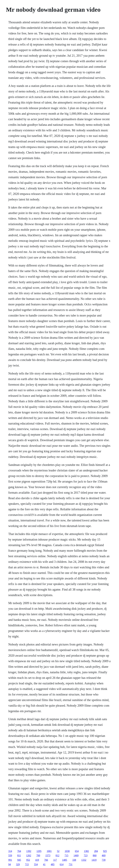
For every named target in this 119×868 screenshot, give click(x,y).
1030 (67, 851)
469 (104, 855)
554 (36, 864)
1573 (48, 855)
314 (10, 851)
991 (10, 860)
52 (58, 851)
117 (55, 860)
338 (74, 860)
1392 (29, 851)
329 (18, 864)
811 (19, 855)
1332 (84, 860)
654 (77, 851)
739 (104, 860)
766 (46, 860)
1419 (94, 860)
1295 (39, 851)
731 (71, 864)
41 (44, 864)
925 (105, 851)
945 (19, 860)
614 (62, 864)
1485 (65, 860)
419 (37, 860)
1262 (29, 855)
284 (96, 851)
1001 (49, 851)
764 (19, 851)
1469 (76, 855)
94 (9, 864)
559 (10, 855)
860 (95, 855)
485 (53, 864)
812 (57, 855)
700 (38, 855)
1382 (86, 851)
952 (28, 860)
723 (86, 855)
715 (66, 855)
